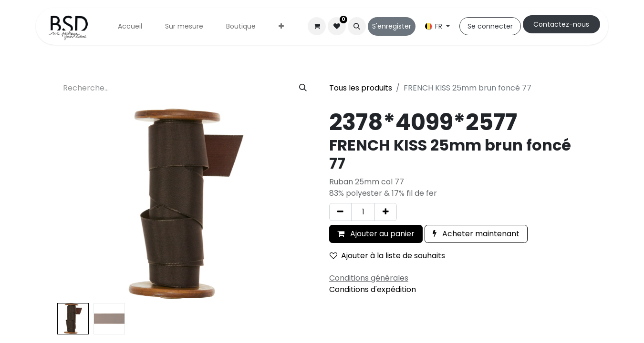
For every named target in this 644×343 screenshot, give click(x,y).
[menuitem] (130, 26)
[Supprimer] (340, 212)
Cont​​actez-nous (561, 24)
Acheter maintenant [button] (476, 234)
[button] (357, 26)
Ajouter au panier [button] (376, 234)
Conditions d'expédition (373, 289)
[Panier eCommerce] (317, 26)
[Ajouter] (386, 212)
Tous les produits (361, 88)
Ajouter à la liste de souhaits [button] (387, 256)
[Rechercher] (303, 88)
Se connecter (490, 26)
